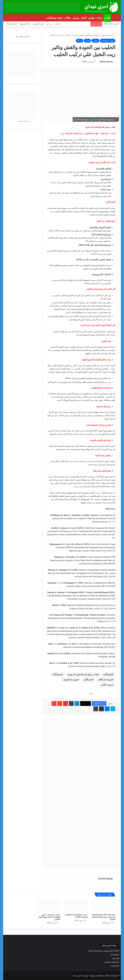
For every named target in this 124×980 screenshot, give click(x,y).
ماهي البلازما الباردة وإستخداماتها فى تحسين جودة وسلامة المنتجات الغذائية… (103, 917)
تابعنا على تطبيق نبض (23, 36)
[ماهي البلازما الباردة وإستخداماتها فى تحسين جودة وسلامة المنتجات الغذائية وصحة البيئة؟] (103, 906)
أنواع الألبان (108, 674)
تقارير (107, 18)
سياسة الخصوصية (38, 24)
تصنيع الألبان (57, 674)
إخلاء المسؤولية (25, 24)
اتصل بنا (57, 24)
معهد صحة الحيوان (71, 680)
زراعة (100, 18)
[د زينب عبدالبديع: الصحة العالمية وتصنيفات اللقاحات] (76, 906)
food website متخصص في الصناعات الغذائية (104, 951)
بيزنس (76, 18)
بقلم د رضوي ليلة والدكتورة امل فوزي (83, 674)
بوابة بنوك (116, 958)
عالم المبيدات (114, 966)
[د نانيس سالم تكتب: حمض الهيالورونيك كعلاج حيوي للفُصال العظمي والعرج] (48, 906)
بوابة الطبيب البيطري (112, 962)
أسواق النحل (115, 955)
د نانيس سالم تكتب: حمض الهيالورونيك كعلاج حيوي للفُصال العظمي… (49, 917)
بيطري (92, 18)
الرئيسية (111, 35)
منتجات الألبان (107, 685)
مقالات (68, 18)
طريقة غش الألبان (105, 680)
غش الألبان (88, 680)
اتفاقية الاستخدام (12, 24)
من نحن (49, 24)
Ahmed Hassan (106, 62)
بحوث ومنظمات (54, 18)
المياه (84, 18)
